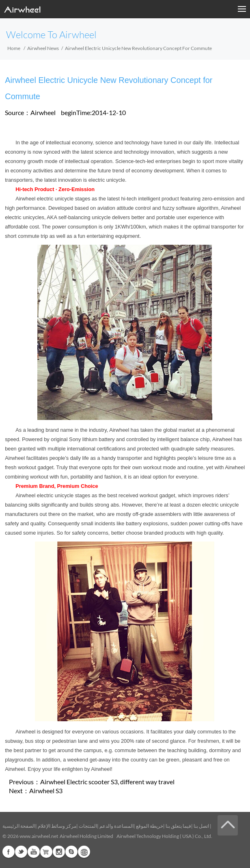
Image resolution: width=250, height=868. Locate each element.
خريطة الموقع (150, 826)
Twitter (21, 852)
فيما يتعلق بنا (178, 826)
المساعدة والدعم (116, 826)
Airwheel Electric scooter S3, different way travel (107, 782)
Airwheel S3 (46, 791)
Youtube (34, 852)
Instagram (59, 852)
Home (14, 48)
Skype (71, 852)
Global (84, 852)
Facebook (9, 852)
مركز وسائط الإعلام (57, 826)
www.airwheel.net (39, 836)
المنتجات (88, 826)
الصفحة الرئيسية (19, 826)
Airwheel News (43, 48)
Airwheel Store (46, 852)
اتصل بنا (201, 826)
